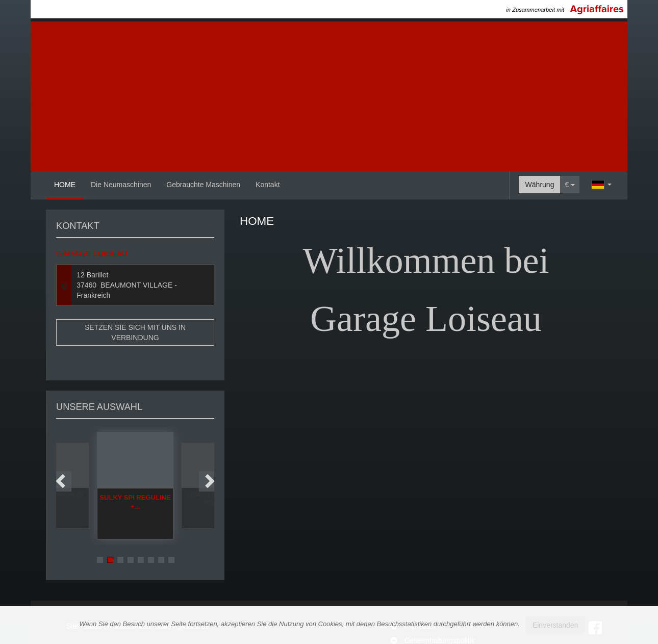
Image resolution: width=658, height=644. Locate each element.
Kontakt (268, 185)
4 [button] (131, 535)
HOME (65, 185)
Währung (540, 185)
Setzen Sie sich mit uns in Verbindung (135, 332)
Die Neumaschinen (121, 185)
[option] (135, 461)
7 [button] (161, 535)
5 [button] (141, 535)
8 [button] (171, 535)
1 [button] (100, 535)
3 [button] (120, 535)
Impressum (422, 599)
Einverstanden (555, 625)
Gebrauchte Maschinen (203, 185)
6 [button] (151, 535)
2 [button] (110, 535)
